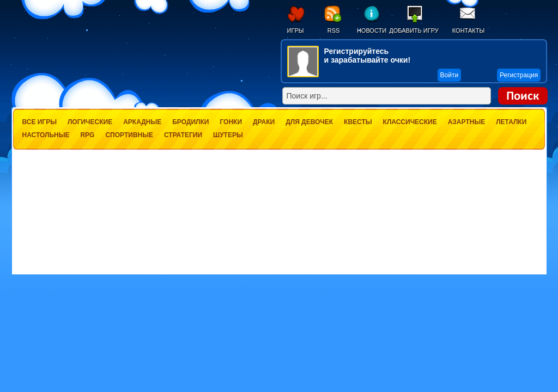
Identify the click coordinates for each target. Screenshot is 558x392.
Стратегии (183, 135)
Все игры (40, 122)
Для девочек (309, 122)
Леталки (511, 122)
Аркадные (142, 122)
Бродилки (190, 122)
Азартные (466, 122)
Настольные (46, 135)
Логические (90, 122)
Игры (296, 30)
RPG (87, 135)
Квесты (358, 122)
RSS (334, 30)
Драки (264, 122)
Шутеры (228, 135)
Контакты (468, 30)
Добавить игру (414, 30)
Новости (372, 30)
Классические (410, 122)
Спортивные (129, 135)
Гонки (231, 122)
